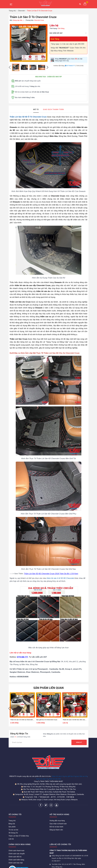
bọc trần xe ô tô (82, 776)
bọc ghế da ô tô (70, 776)
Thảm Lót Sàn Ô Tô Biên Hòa (19, 836)
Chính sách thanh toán (17, 851)
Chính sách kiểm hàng (16, 860)
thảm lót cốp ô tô (42, 779)
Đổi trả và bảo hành (56, 827)
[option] (29, 43)
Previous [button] (10, 67)
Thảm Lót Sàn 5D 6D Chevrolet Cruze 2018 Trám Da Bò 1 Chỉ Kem (51, 574)
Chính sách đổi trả (15, 857)
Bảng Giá (12, 824)
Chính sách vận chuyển (17, 854)
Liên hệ (11, 839)
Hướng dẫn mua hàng (57, 821)
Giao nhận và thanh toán (58, 824)
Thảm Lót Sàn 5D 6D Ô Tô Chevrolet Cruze (28, 117)
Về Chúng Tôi (13, 833)
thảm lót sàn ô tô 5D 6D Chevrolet (60, 578)
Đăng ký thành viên (56, 830)
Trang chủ (12, 821)
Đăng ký (79, 742)
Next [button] (47, 67)
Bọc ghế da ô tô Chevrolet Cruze (47, 720)
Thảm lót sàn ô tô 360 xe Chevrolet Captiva (24, 720)
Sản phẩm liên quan (48, 688)
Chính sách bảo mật (16, 863)
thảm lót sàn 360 (55, 779)
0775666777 (70, 66)
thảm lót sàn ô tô (58, 776)
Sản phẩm (12, 827)
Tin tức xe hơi (13, 830)
